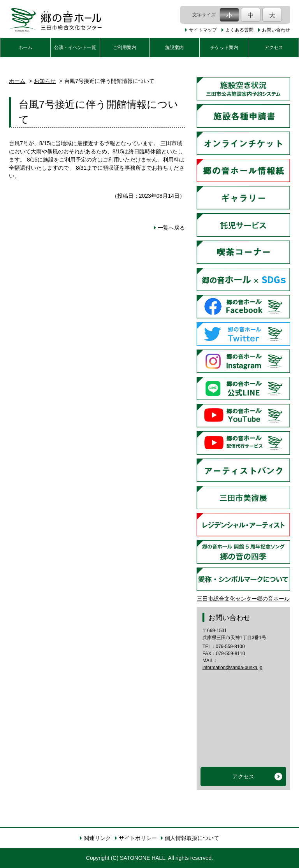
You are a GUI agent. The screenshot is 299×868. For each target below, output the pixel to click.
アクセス (274, 47)
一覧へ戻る (171, 228)
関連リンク (97, 838)
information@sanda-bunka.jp (232, 668)
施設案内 (174, 47)
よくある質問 (239, 30)
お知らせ (45, 81)
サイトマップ (203, 30)
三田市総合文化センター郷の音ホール (243, 599)
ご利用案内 (125, 47)
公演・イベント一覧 (75, 47)
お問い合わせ (276, 30)
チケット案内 (224, 47)
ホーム (25, 47)
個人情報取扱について (192, 838)
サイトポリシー (138, 838)
